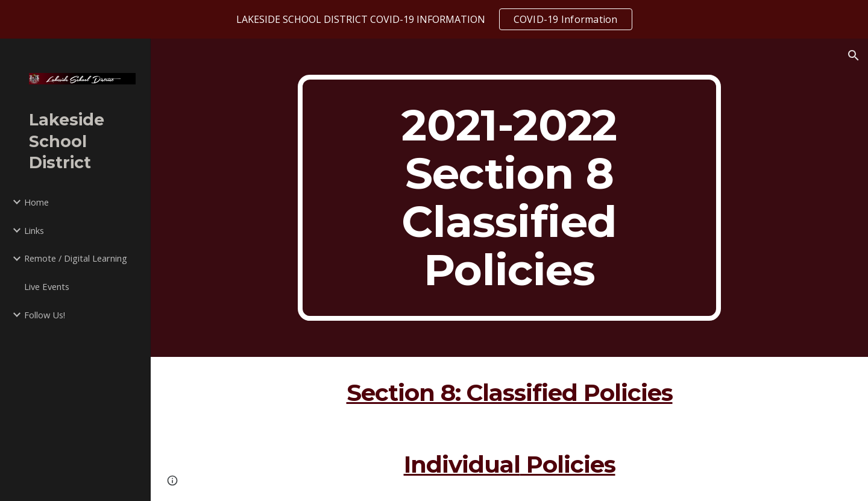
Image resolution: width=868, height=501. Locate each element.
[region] (434, 19)
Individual (462, 465)
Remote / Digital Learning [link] (76, 258)
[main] (509, 198)
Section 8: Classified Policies (510, 393)
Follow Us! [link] (45, 315)
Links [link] (34, 230)
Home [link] (36, 202)
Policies (568, 465)
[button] (854, 55)
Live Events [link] (47, 286)
